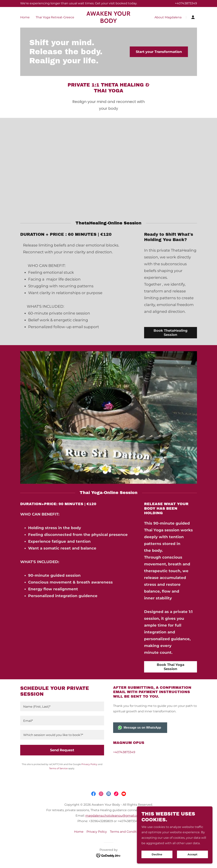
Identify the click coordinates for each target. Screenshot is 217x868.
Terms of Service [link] (58, 768)
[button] (193, 17)
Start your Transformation (159, 52)
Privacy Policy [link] (89, 764)
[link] (108, 22)
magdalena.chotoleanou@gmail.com (113, 816)
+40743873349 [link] (186, 3)
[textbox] (62, 706)
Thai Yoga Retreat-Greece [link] (55, 17)
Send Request (62, 750)
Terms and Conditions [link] (126, 832)
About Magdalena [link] (168, 17)
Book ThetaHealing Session (171, 333)
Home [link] (25, 17)
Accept (192, 854)
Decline (157, 854)
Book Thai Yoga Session (171, 667)
